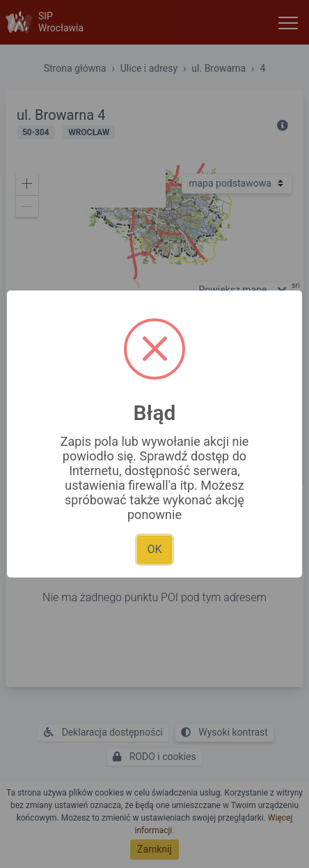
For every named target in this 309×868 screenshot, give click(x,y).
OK (154, 549)
